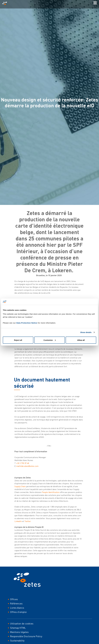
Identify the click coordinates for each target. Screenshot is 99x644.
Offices (14, 599)
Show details (86, 332)
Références (16, 603)
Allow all (81, 340)
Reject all (18, 340)
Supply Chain (20, 486)
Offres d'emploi (18, 612)
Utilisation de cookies (22, 624)
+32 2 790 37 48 (23, 463)
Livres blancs (17, 608)
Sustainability (17, 641)
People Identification (51, 492)
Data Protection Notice (27, 323)
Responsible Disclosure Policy (26, 636)
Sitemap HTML (18, 628)
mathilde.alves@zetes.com (27, 466)
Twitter (28, 521)
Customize (50, 340)
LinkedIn (18, 521)
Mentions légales (19, 632)
